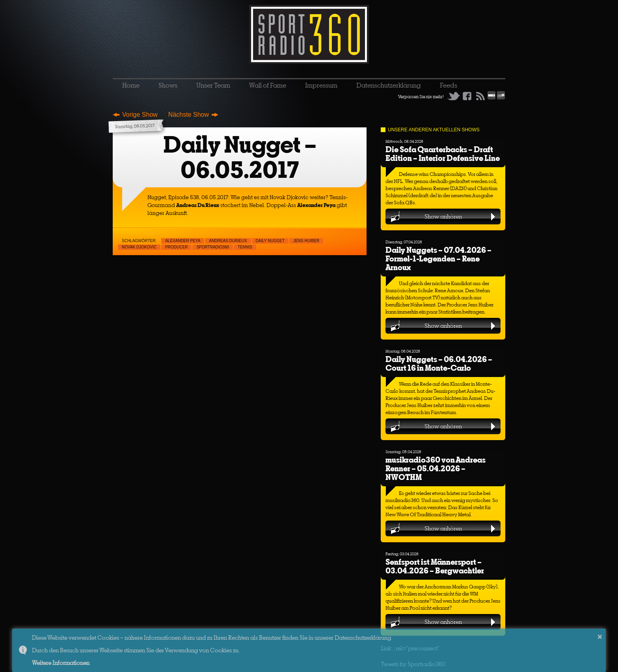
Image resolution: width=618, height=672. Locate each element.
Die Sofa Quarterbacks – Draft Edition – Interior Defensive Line (443, 154)
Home (131, 85)
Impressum (321, 85)
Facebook (467, 96)
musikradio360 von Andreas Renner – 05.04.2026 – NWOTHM (436, 468)
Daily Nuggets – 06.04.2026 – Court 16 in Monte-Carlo (439, 363)
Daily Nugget (270, 241)
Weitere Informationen (61, 663)
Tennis (245, 247)
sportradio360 (213, 247)
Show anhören (443, 216)
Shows (168, 85)
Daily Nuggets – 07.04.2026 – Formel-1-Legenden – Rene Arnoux (438, 259)
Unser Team (213, 85)
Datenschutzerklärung (389, 85)
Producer (176, 247)
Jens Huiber (306, 241)
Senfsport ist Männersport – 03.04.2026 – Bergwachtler (435, 566)
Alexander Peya (183, 241)
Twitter (454, 96)
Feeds (449, 85)
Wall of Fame (268, 85)
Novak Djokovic (139, 247)
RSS (480, 96)
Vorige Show (140, 115)
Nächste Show (189, 115)
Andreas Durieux (228, 241)
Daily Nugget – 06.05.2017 (240, 157)
